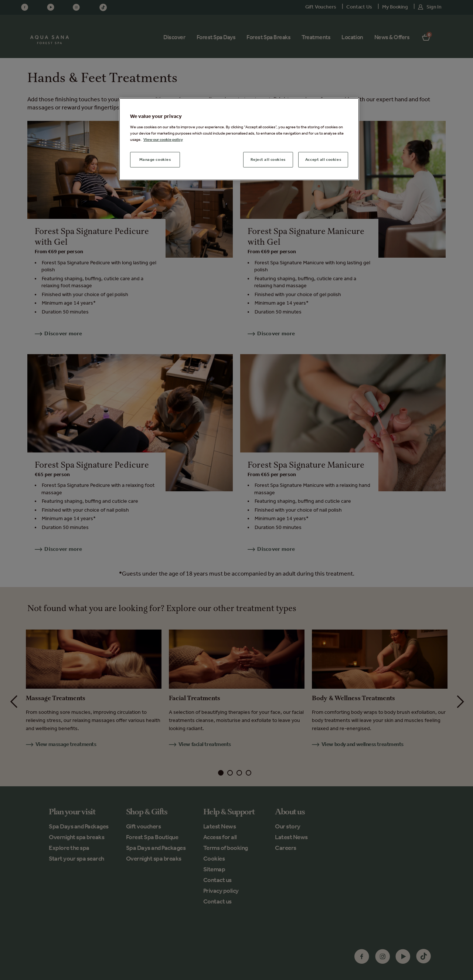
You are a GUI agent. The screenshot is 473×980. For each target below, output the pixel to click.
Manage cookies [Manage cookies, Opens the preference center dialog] (155, 159)
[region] (239, 139)
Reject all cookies (268, 159)
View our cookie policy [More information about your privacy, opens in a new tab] (163, 139)
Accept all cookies (323, 159)
